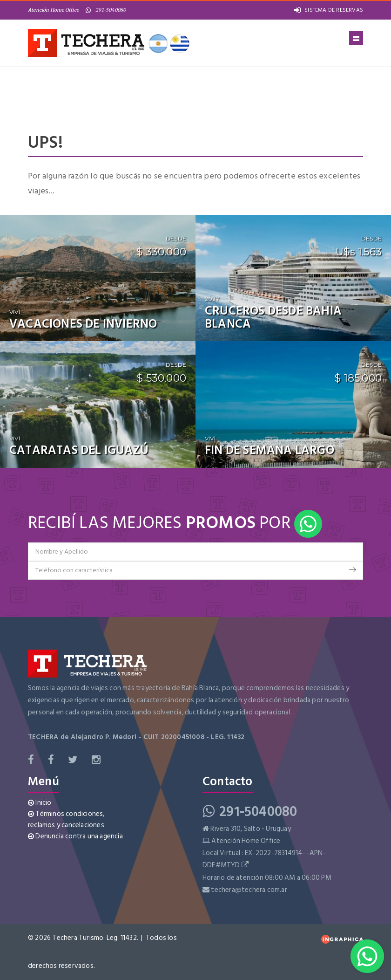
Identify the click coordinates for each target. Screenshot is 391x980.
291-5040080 (106, 10)
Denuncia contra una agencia (75, 836)
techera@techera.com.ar (249, 890)
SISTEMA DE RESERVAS (329, 10)
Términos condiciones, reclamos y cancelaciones (66, 819)
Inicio (40, 803)
